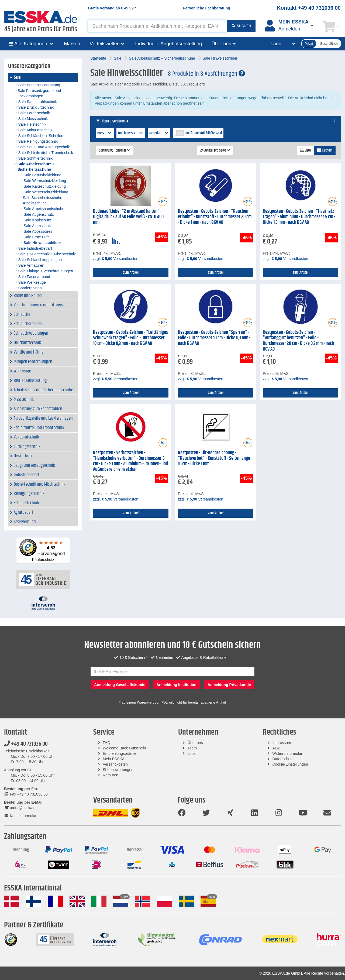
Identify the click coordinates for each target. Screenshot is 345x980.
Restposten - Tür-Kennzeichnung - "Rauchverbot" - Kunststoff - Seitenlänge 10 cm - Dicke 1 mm (214, 458)
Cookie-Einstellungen (290, 764)
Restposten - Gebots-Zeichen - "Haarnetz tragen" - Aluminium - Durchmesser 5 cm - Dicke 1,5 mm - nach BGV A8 (299, 217)
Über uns (195, 743)
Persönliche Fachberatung (206, 8)
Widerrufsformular (287, 753)
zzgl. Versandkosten (116, 259)
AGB (276, 748)
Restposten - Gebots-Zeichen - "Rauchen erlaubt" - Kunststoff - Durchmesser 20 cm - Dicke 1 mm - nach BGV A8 (215, 217)
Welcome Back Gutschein (124, 748)
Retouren (111, 775)
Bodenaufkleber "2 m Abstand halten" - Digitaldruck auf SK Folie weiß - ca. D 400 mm (128, 217)
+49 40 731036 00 (26, 744)
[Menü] (67, 540)
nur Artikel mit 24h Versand (204, 133)
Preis (105, 133)
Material (159, 133)
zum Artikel (131, 273)
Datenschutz (283, 759)
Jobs (192, 753)
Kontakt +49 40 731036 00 (309, 8)
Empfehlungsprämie (120, 753)
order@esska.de (21, 808)
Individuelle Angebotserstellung (168, 44)
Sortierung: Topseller (115, 150)
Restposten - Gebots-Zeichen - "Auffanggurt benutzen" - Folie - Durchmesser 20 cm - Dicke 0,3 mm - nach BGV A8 (298, 341)
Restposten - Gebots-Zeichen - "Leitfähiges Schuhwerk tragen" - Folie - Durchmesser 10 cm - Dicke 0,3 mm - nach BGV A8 (130, 338)
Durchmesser (131, 133)
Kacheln (325, 150)
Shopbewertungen (118, 770)
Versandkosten (115, 764)
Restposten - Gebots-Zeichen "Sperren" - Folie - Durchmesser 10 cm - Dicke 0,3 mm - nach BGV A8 (214, 338)
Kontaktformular (20, 816)
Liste (305, 150)
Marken (72, 44)
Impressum (282, 743)
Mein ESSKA (114, 759)
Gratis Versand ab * (112, 8)
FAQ (106, 743)
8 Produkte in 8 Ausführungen (206, 74)
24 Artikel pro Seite (215, 150)
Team (192, 748)
